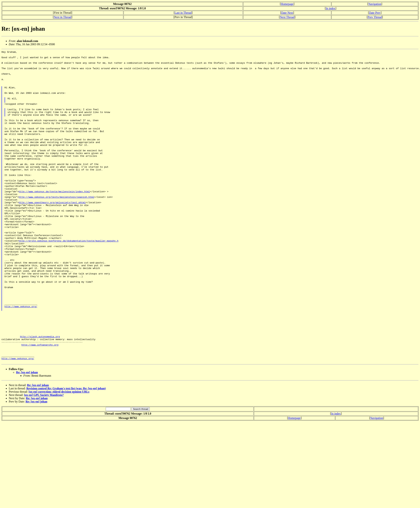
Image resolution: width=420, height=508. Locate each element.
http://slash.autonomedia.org (40, 394)
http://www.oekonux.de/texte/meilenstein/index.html (54, 220)
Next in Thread (63, 17)
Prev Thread (375, 17)
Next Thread (287, 17)
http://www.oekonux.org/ (21, 358)
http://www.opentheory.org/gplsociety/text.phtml (52, 233)
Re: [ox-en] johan (27, 435)
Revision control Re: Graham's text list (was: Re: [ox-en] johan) (66, 451)
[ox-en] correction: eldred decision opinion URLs (59, 454)
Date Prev (375, 13)
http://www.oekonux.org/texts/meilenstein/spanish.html (56, 226)
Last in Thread (183, 13)
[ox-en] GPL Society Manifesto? (44, 457)
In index (330, 8)
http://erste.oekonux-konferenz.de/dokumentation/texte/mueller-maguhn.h (69, 279)
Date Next (287, 13)
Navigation (375, 4)
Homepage (287, 4)
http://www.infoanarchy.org (40, 404)
